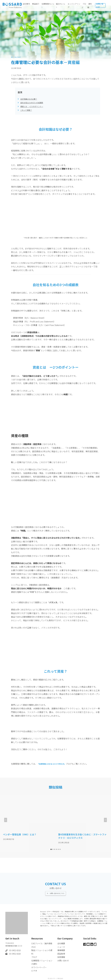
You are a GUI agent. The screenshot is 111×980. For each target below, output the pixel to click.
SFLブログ (19, 57)
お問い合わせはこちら (57, 890)
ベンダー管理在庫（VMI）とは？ (20, 834)
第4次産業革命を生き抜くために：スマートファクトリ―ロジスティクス (82, 836)
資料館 (90, 6)
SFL (12, 57)
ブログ (84, 6)
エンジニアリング (74, 5)
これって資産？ (27, 110)
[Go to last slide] (6, 820)
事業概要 (61, 949)
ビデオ (34, 970)
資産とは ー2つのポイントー (34, 106)
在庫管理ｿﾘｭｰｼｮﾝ (48, 5)
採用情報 (61, 956)
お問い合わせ (100, 5)
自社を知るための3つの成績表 (34, 102)
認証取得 (61, 952)
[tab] (51, 849)
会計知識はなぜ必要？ (30, 99)
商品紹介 (36, 5)
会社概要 (61, 941)
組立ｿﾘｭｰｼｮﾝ (60, 5)
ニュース (61, 945)
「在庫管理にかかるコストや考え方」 (54, 764)
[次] (105, 820)
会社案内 (26, 5)
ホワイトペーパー (39, 967)
